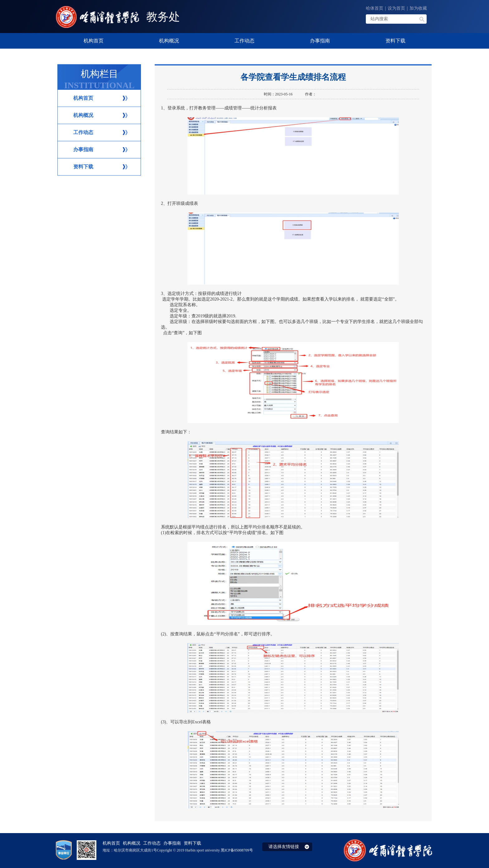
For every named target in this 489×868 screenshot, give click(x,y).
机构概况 (83, 115)
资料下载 (83, 167)
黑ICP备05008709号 (237, 850)
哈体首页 (375, 8)
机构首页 (83, 98)
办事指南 (83, 149)
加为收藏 (418, 8)
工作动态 (83, 132)
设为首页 (396, 8)
